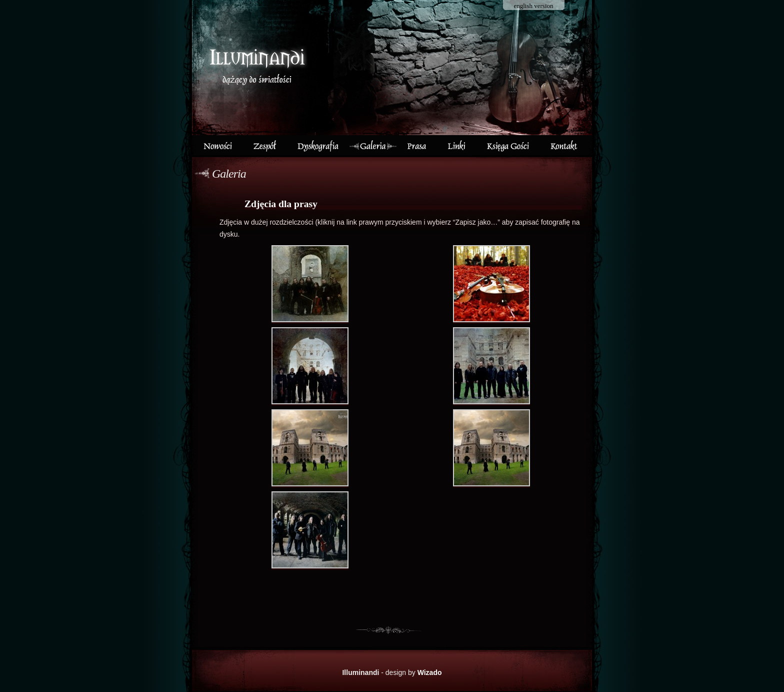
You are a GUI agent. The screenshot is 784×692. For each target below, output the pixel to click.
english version (533, 6)
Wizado (430, 672)
